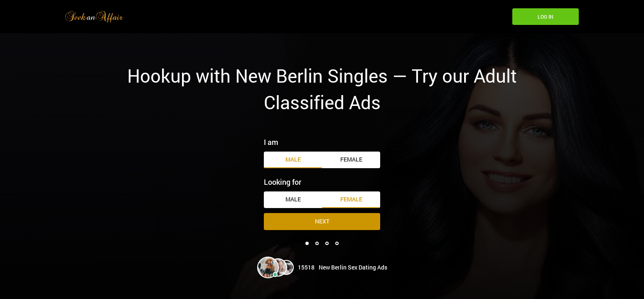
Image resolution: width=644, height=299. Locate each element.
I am (271, 142)
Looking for (283, 182)
